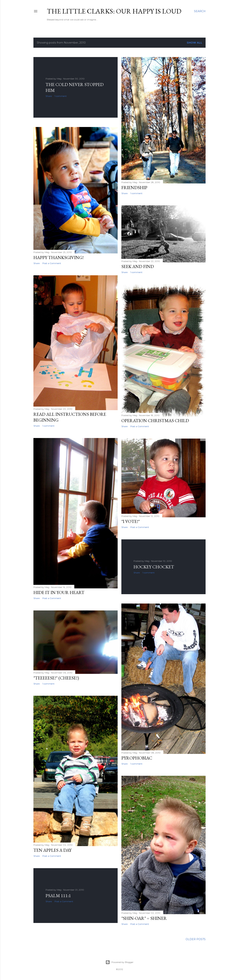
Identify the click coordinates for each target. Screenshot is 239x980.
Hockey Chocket (154, 567)
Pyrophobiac (137, 758)
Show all (194, 43)
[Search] (200, 11)
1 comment (61, 96)
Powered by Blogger (119, 962)
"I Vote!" (131, 521)
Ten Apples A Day (52, 850)
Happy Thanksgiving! (59, 257)
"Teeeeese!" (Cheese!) (56, 678)
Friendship (134, 187)
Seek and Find (138, 266)
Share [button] (49, 96)
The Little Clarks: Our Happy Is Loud (114, 11)
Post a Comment (52, 263)
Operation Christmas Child (155, 421)
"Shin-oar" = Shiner (144, 918)
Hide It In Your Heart (59, 592)
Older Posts (196, 939)
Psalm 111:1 (58, 896)
